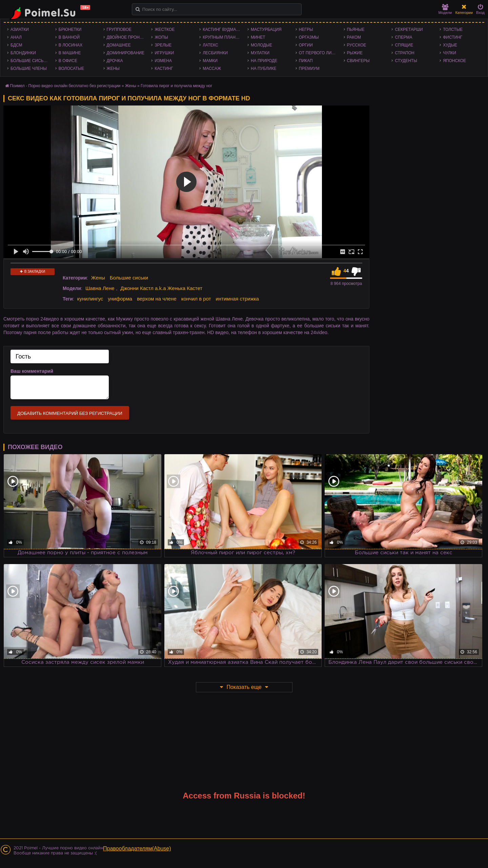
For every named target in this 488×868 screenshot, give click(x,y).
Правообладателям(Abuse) (137, 848)
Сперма (403, 37)
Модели (445, 9)
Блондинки (23, 53)
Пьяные (356, 30)
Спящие (404, 45)
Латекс (210, 45)
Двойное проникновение (127, 37)
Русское (357, 45)
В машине (70, 53)
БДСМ (16, 45)
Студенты (406, 61)
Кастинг (164, 69)
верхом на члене (157, 299)
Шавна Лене (100, 288)
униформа (120, 299)
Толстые (453, 30)
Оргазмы (309, 37)
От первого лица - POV (320, 53)
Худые (450, 45)
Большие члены (29, 69)
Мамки (210, 61)
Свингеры (358, 61)
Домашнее (119, 45)
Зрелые (163, 45)
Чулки (450, 53)
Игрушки (164, 53)
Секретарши (409, 30)
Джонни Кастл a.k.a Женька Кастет (161, 288)
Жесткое (165, 30)
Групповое (119, 30)
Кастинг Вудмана (222, 30)
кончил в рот (196, 299)
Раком (354, 37)
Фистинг (453, 37)
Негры (306, 30)
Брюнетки (70, 30)
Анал (16, 37)
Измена (163, 61)
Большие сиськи (30, 61)
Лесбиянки (215, 53)
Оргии (306, 45)
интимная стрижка (237, 299)
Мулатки (260, 53)
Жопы (161, 37)
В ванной (69, 37)
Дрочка (115, 61)
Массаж (212, 69)
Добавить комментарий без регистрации (70, 413)
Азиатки (20, 30)
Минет (258, 37)
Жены (113, 69)
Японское (454, 61)
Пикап (306, 61)
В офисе (68, 61)
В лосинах (71, 45)
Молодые (261, 45)
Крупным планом (222, 37)
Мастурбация (266, 30)
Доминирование (126, 53)
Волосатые (71, 69)
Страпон (404, 53)
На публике (264, 69)
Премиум (309, 69)
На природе (264, 61)
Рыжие (355, 53)
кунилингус (90, 299)
